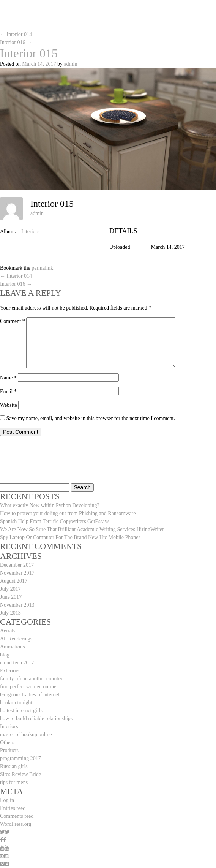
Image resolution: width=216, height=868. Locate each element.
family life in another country (31, 679)
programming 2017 (20, 758)
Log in (7, 800)
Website (9, 405)
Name (8, 378)
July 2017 (10, 589)
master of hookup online (26, 734)
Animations (12, 647)
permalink (42, 268)
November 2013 (17, 605)
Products (9, 750)
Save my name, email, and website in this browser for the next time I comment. (91, 418)
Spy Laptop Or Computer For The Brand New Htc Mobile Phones (70, 537)
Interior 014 (16, 34)
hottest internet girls (21, 711)
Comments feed (17, 816)
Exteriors (10, 671)
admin (70, 64)
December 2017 (17, 565)
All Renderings (16, 639)
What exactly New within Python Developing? (50, 505)
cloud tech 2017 (17, 663)
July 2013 (10, 613)
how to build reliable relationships (36, 719)
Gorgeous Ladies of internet (30, 695)
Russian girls (14, 766)
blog (5, 655)
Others (7, 742)
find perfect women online (28, 687)
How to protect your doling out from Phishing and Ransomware (68, 513)
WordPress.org (16, 824)
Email (8, 391)
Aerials (8, 631)
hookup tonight (16, 703)
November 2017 (17, 573)
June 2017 (11, 597)
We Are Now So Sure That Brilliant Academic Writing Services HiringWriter (82, 529)
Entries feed (13, 808)
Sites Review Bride (20, 774)
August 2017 (14, 581)
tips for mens (14, 782)
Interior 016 (16, 42)
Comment (13, 321)
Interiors (30, 232)
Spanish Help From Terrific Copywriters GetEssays (55, 521)
